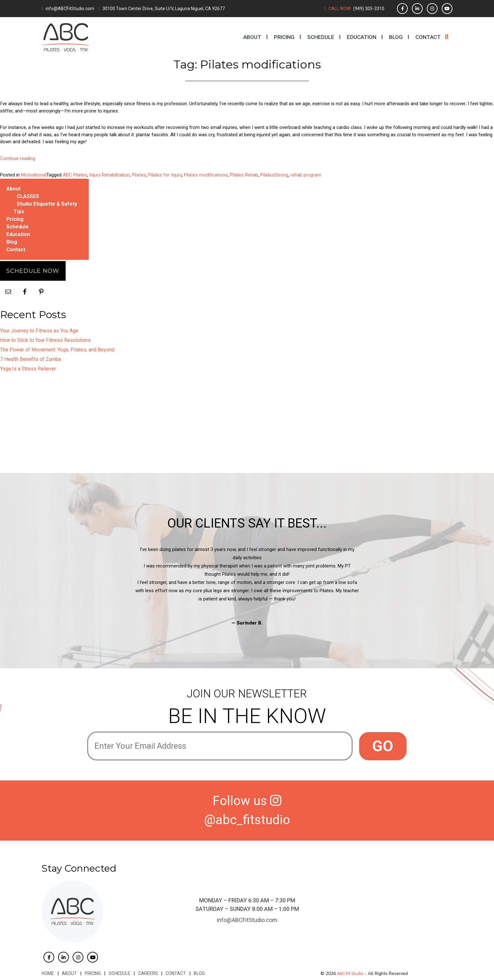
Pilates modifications (206, 175)
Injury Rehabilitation (110, 175)
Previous (82, 586)
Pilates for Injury (165, 175)
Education (362, 37)
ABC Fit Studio (350, 974)
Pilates (139, 175)
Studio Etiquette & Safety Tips (45, 208)
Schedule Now (33, 271)
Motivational (34, 175)
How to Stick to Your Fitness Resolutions (45, 340)
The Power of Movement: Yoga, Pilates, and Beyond (57, 350)
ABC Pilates (75, 175)
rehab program (306, 175)
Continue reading (18, 158)
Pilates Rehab (244, 175)
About (252, 37)
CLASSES (28, 196)
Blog (396, 37)
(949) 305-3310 (369, 9)
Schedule (321, 37)
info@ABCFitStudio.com (70, 9)
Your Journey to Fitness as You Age (39, 331)
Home (48, 973)
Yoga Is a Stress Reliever (28, 369)
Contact (428, 37)
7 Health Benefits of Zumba (30, 359)
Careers (147, 973)
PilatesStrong (274, 175)
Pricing (284, 37)
